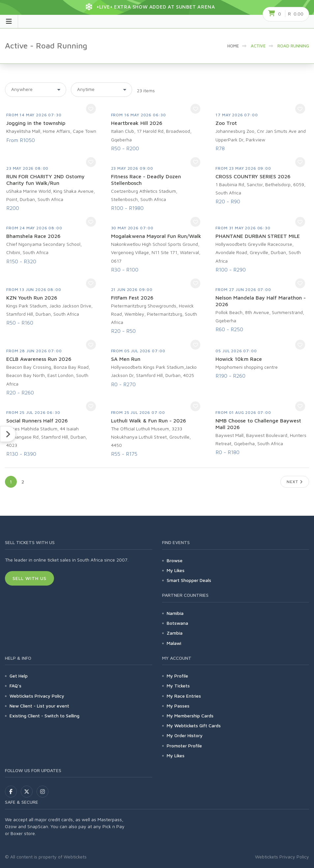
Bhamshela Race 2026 (33, 236)
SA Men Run (126, 359)
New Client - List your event (39, 706)
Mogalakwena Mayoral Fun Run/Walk (156, 236)
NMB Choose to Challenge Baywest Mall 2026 (258, 424)
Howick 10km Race (239, 359)
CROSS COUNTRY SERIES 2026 (253, 176)
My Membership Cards (190, 716)
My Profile (177, 676)
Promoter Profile (184, 746)
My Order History (185, 735)
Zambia (175, 633)
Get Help (19, 676)
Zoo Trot (226, 123)
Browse (175, 560)
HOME (233, 46)
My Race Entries (184, 696)
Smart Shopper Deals (189, 580)
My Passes (178, 706)
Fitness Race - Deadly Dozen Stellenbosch (146, 180)
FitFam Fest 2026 (132, 298)
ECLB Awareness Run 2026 (39, 359)
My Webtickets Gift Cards (194, 725)
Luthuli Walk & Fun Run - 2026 (149, 420)
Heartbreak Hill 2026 (137, 123)
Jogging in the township (36, 123)
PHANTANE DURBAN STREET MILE (258, 236)
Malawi (174, 643)
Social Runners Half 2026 (37, 420)
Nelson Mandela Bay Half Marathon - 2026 (261, 301)
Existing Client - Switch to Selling (44, 716)
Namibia (175, 613)
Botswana (177, 623)
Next (295, 482)
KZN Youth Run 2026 (32, 298)
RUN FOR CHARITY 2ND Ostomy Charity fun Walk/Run (45, 180)
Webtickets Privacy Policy (37, 696)
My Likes (176, 570)
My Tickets (178, 686)
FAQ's (15, 686)
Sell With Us (29, 578)
